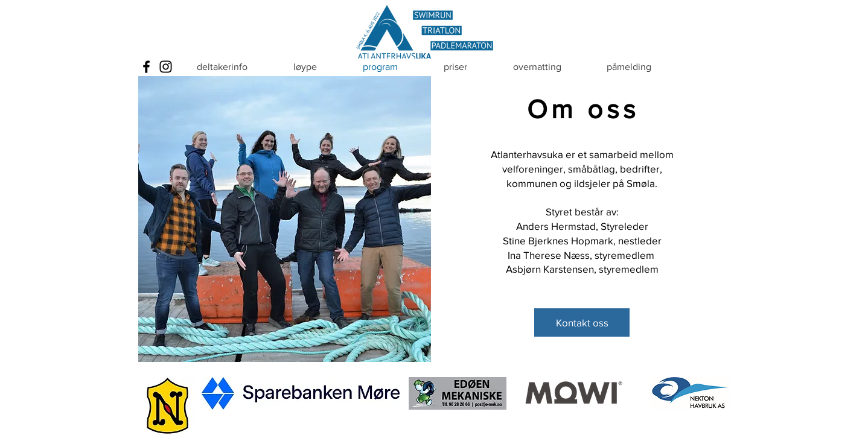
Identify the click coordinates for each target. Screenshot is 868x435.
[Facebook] (146, 67)
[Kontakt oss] (582, 322)
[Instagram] (166, 67)
